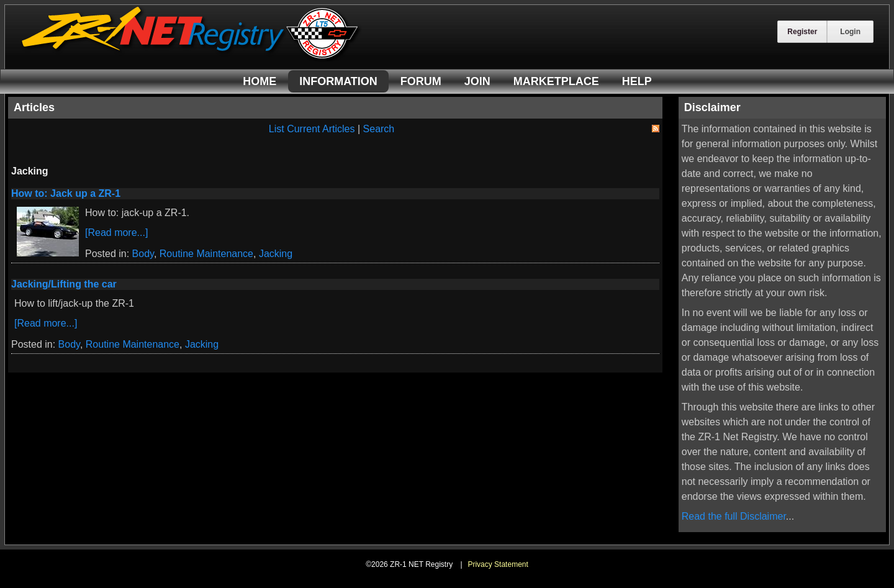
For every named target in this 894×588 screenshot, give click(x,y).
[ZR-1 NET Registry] (191, 58)
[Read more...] (116, 233)
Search (379, 129)
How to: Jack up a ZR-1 (66, 193)
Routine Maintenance (206, 254)
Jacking (276, 254)
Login (850, 32)
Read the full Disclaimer (734, 516)
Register (802, 32)
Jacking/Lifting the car (64, 284)
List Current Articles (312, 129)
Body (143, 254)
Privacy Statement (498, 564)
